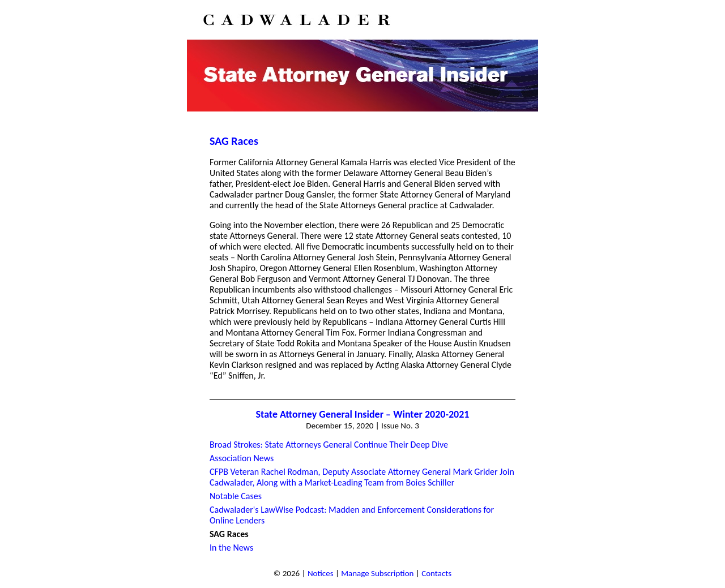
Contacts (436, 573)
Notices (321, 573)
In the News (231, 548)
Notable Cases (236, 496)
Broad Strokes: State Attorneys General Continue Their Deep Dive (329, 445)
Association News (242, 458)
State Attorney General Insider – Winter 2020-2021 (363, 414)
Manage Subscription (377, 573)
